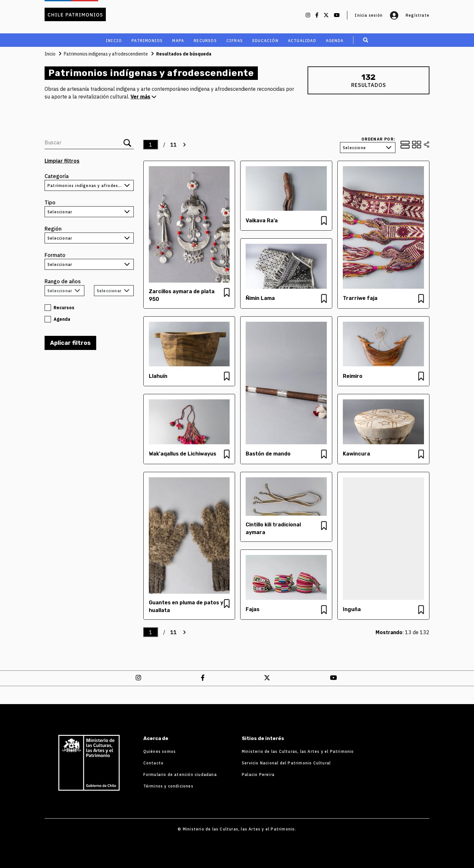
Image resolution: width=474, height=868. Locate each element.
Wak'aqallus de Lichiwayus (182, 454)
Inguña (352, 609)
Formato (55, 255)
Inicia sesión (377, 15)
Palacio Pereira (258, 774)
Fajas (253, 609)
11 (174, 145)
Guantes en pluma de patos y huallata (186, 606)
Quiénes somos (160, 751)
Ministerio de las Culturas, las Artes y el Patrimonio (298, 751)
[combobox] (64, 291)
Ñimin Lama (261, 298)
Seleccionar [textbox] (60, 291)
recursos (205, 41)
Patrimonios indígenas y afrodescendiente (106, 54)
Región (53, 229)
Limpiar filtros (62, 161)
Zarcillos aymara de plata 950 (182, 295)
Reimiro (353, 376)
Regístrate (418, 15)
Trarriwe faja (360, 298)
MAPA (178, 41)
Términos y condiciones (168, 786)
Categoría (57, 176)
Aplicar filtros (70, 343)
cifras (235, 41)
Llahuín (158, 376)
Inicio (114, 41)
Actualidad (302, 41)
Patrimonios (147, 41)
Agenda (335, 41)
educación (265, 41)
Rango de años (63, 281)
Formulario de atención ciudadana (180, 774)
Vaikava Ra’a (262, 221)
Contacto (154, 763)
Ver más (143, 97)
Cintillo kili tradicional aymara (273, 528)
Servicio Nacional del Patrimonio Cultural (286, 763)
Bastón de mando (268, 454)
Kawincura (356, 454)
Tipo (50, 202)
